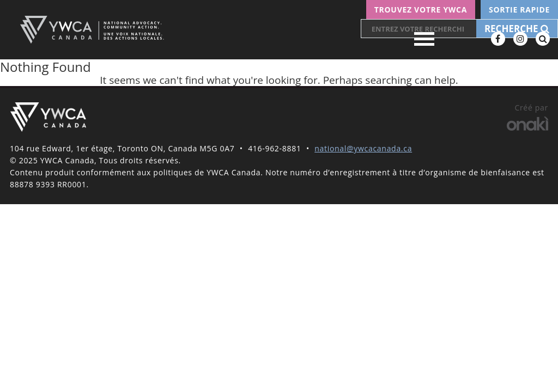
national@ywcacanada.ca (363, 148)
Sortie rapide (519, 10)
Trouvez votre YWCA (421, 10)
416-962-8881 (274, 148)
